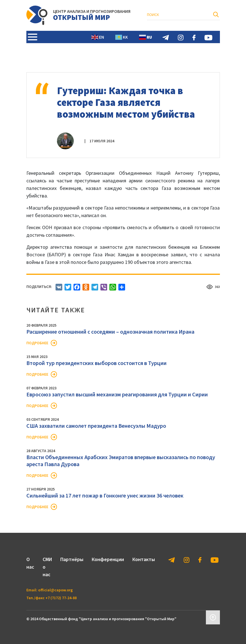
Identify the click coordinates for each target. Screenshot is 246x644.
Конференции (108, 559)
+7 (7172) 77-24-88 (61, 598)
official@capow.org (55, 590)
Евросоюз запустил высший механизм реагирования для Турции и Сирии (117, 394)
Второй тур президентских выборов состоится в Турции (96, 363)
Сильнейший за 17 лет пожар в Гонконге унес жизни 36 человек (105, 495)
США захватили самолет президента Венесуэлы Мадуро (96, 426)
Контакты (144, 559)
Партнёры (72, 559)
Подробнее (37, 343)
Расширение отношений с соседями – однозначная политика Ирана (110, 332)
